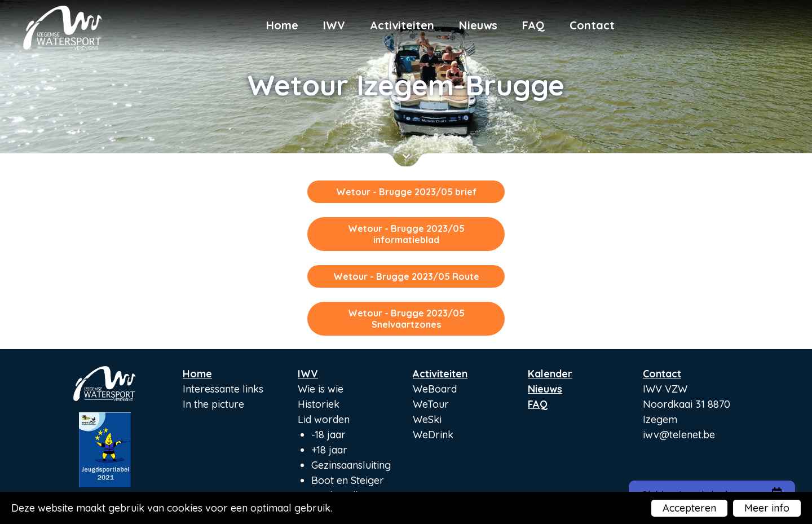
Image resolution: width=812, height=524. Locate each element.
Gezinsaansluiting (351, 465)
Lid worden (324, 419)
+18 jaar (329, 450)
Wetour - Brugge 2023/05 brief (406, 192)
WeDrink (433, 435)
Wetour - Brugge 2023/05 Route (406, 276)
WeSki (427, 419)
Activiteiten (402, 25)
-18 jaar (328, 435)
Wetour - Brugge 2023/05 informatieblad (406, 234)
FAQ (533, 25)
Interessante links (223, 389)
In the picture (213, 404)
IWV (334, 25)
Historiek (319, 404)
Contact (592, 25)
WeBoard (435, 389)
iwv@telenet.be (679, 435)
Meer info (767, 508)
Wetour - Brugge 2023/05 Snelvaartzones (406, 319)
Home (282, 25)
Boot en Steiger (348, 480)
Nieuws (478, 25)
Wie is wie (321, 389)
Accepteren (689, 508)
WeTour (431, 404)
